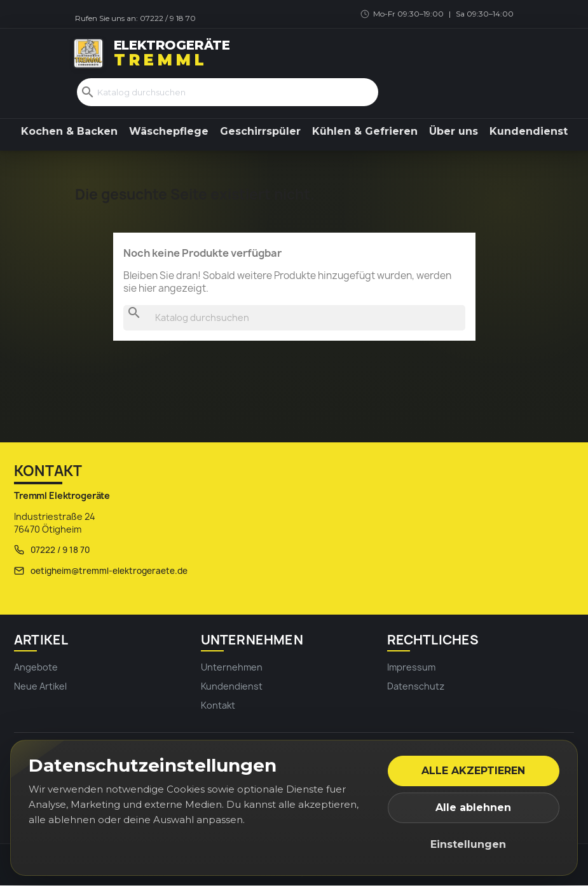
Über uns (454, 132)
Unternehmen (232, 668)
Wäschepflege (169, 132)
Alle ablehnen (473, 808)
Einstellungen (468, 844)
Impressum (411, 668)
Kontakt (218, 706)
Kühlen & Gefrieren (365, 132)
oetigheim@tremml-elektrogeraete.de (109, 571)
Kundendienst (529, 132)
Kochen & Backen (69, 132)
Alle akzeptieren (473, 771)
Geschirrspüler (260, 132)
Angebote (36, 668)
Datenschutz (416, 687)
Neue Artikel (40, 687)
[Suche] (228, 93)
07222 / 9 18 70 (168, 18)
